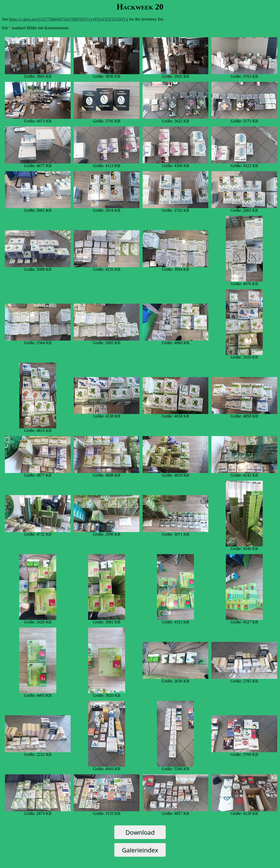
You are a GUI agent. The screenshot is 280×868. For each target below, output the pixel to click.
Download (140, 832)
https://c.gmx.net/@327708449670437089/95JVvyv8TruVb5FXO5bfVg (69, 19)
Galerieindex (140, 850)
